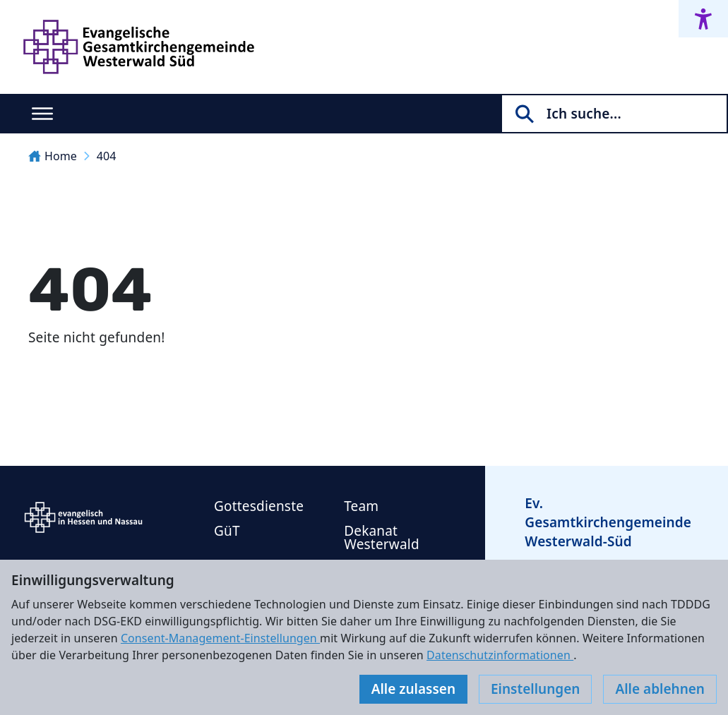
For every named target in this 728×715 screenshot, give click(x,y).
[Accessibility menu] (703, 19)
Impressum (59, 673)
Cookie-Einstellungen (258, 673)
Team (361, 506)
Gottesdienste (259, 506)
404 (107, 156)
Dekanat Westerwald (382, 537)
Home (53, 156)
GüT (227, 531)
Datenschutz (145, 673)
